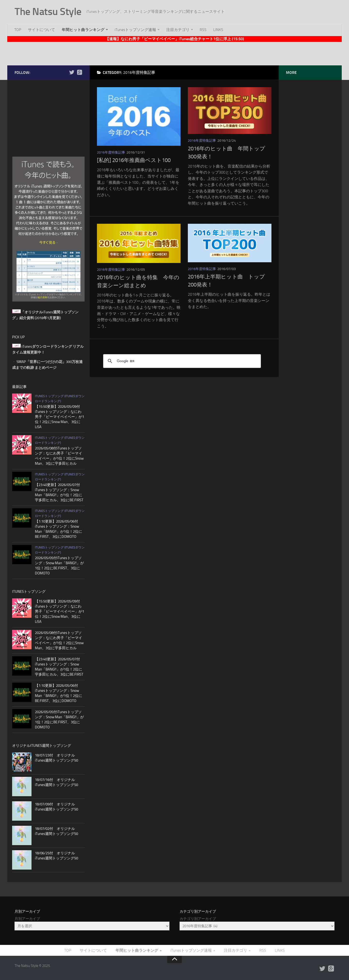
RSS (203, 30)
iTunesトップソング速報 (135, 30)
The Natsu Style (48, 12)
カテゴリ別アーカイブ (198, 919)
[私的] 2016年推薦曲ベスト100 (134, 160)
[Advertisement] (174, 53)
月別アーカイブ (27, 919)
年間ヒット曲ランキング (83, 30)
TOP (18, 30)
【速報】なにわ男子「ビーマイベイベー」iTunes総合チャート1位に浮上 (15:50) (175, 39)
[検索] (181, 361)
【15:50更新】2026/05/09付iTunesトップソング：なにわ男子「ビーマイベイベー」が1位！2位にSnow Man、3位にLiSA (59, 417)
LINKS (218, 30)
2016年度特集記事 (111, 152)
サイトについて (41, 30)
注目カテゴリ (178, 30)
